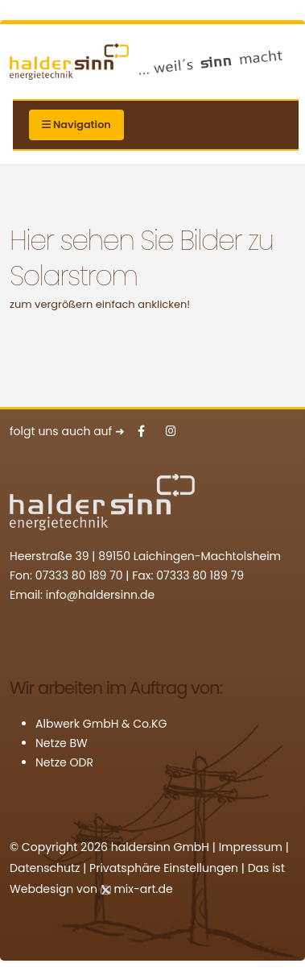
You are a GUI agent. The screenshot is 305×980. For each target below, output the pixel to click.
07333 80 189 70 (79, 575)
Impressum (251, 847)
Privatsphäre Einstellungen (164, 868)
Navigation (76, 125)
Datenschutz (45, 868)
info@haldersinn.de (100, 595)
